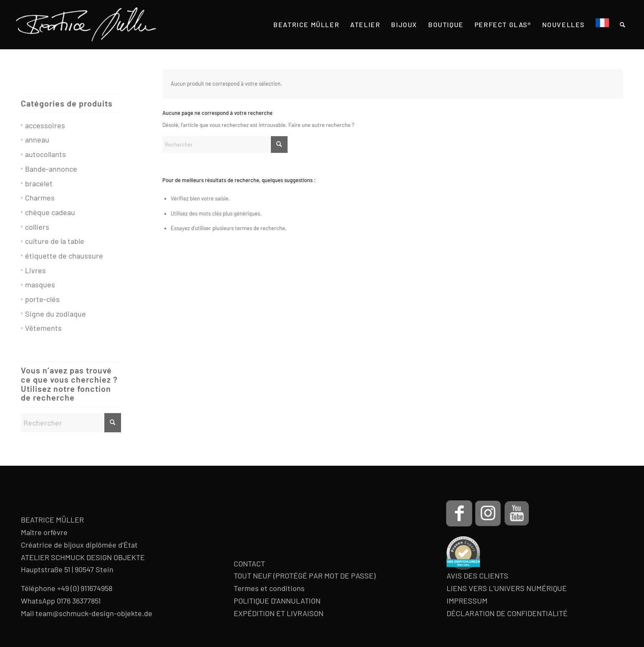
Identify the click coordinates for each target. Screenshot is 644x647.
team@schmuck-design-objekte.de (94, 613)
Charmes (40, 198)
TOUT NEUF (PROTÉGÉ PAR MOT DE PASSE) (305, 576)
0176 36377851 (79, 601)
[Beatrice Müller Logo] (86, 25)
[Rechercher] (225, 145)
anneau (37, 140)
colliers (37, 227)
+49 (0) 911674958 (85, 588)
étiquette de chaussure (64, 256)
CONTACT (249, 563)
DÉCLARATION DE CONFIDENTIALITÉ (507, 613)
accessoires (45, 125)
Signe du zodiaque (56, 314)
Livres (35, 270)
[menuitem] (306, 25)
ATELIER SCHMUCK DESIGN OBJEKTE (83, 557)
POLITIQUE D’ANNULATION (277, 601)
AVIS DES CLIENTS (477, 576)
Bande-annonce (51, 169)
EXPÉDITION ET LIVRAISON (279, 613)
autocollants (45, 154)
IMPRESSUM (467, 601)
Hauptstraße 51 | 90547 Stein (67, 569)
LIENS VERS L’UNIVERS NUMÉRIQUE (507, 588)
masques (40, 284)
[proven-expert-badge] (463, 553)
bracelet (39, 183)
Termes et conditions (269, 588)
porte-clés (42, 299)
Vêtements (43, 328)
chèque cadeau (50, 212)
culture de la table (55, 241)
